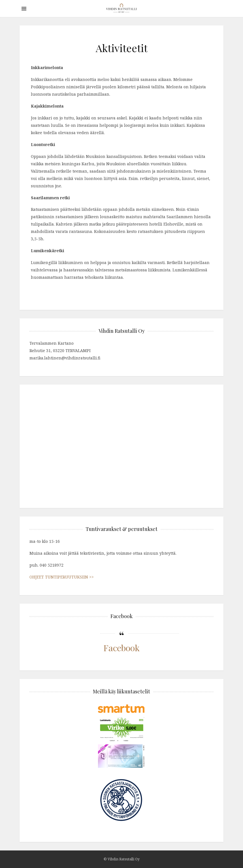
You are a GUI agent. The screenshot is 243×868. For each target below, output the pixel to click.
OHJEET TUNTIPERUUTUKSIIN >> (62, 577)
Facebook (121, 648)
